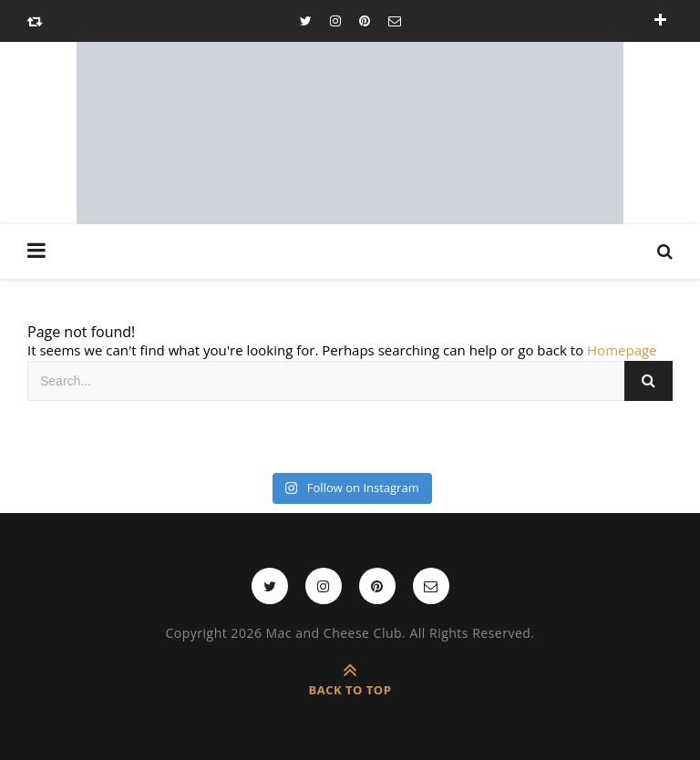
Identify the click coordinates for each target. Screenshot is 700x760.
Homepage (622, 350)
